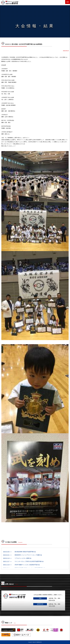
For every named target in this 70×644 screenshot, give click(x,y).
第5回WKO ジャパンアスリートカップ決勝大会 (28, 555)
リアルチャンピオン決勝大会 (23, 558)
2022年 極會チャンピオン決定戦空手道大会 (27, 565)
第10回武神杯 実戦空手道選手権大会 (25, 552)
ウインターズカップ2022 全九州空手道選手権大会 (29, 561)
